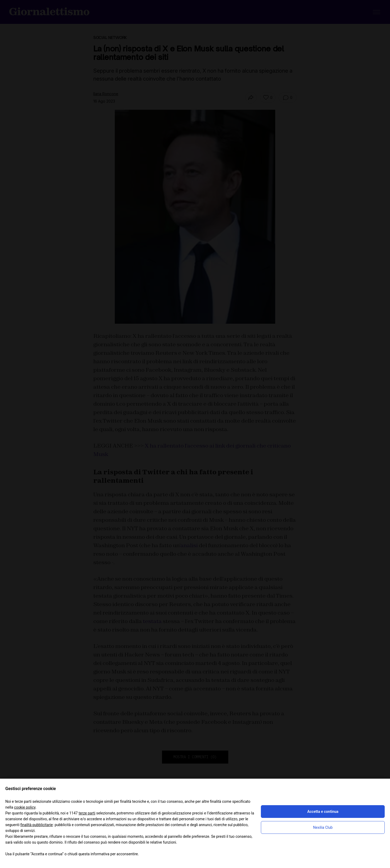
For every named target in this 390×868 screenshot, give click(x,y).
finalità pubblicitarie (37, 825)
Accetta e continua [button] (323, 812)
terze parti (87, 813)
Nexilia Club (323, 827)
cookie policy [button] (25, 807)
